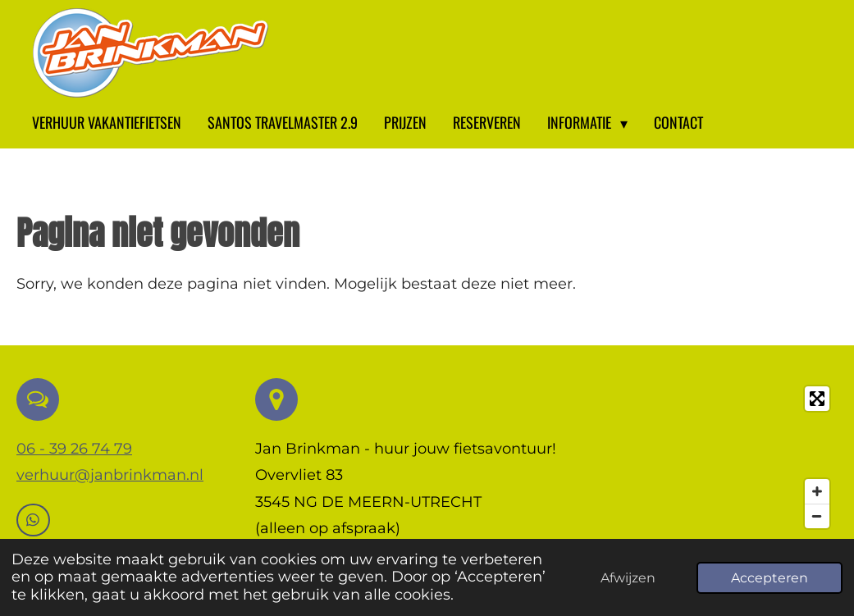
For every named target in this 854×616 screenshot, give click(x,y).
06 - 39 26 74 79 (74, 449)
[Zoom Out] (817, 516)
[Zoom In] (817, 491)
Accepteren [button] (770, 577)
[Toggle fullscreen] (817, 399)
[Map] (707, 457)
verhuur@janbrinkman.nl (110, 475)
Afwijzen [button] (628, 577)
